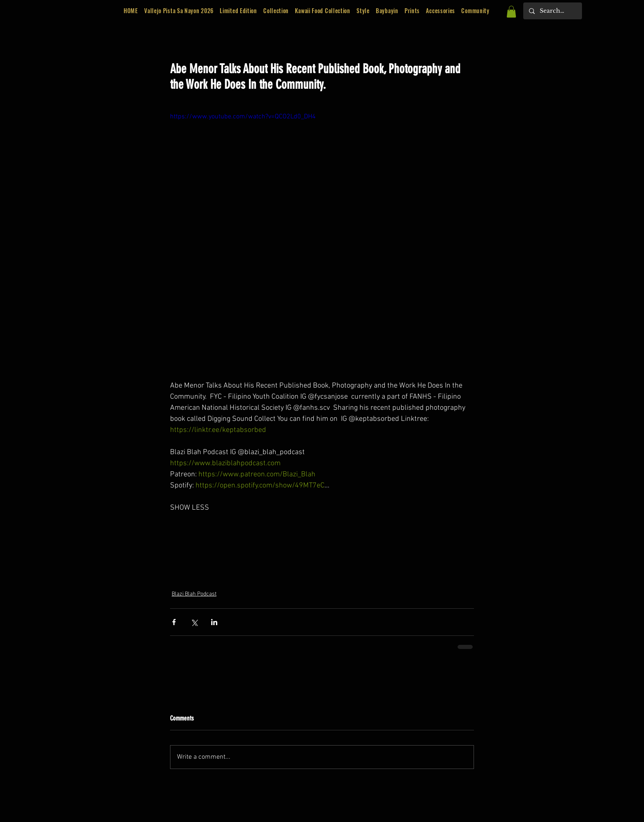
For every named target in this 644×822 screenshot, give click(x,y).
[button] (239, 11)
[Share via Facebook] (174, 622)
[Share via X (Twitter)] (194, 622)
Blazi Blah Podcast (194, 594)
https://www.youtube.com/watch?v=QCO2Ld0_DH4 (243, 117)
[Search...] (552, 11)
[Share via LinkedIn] (214, 622)
